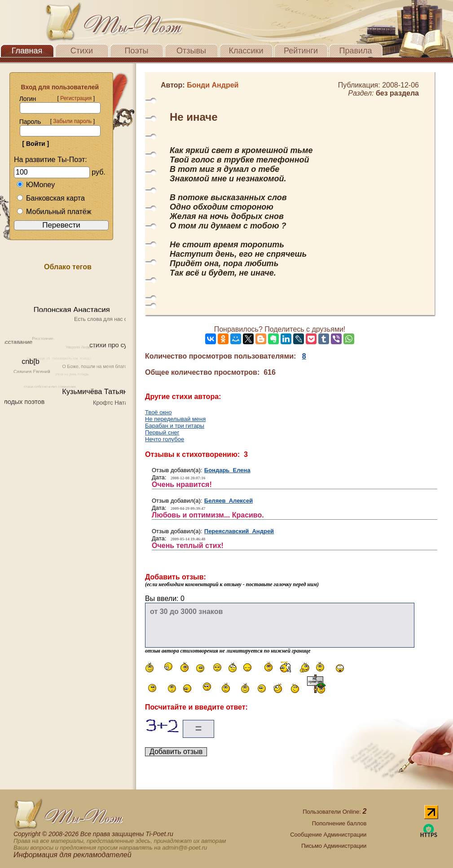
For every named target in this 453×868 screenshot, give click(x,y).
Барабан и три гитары (175, 426)
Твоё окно (158, 412)
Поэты (137, 51)
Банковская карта (51, 198)
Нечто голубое (165, 439)
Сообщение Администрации (328, 835)
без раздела (397, 93)
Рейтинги (301, 51)
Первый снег (162, 432)
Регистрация (76, 98)
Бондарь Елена (227, 470)
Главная (27, 51)
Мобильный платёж (54, 212)
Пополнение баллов (339, 823)
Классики (246, 51)
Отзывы (191, 51)
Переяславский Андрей (239, 531)
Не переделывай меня (175, 419)
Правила (355, 51)
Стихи (82, 51)
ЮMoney (36, 185)
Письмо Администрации (334, 846)
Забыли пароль (72, 121)
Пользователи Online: (334, 812)
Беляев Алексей (229, 501)
